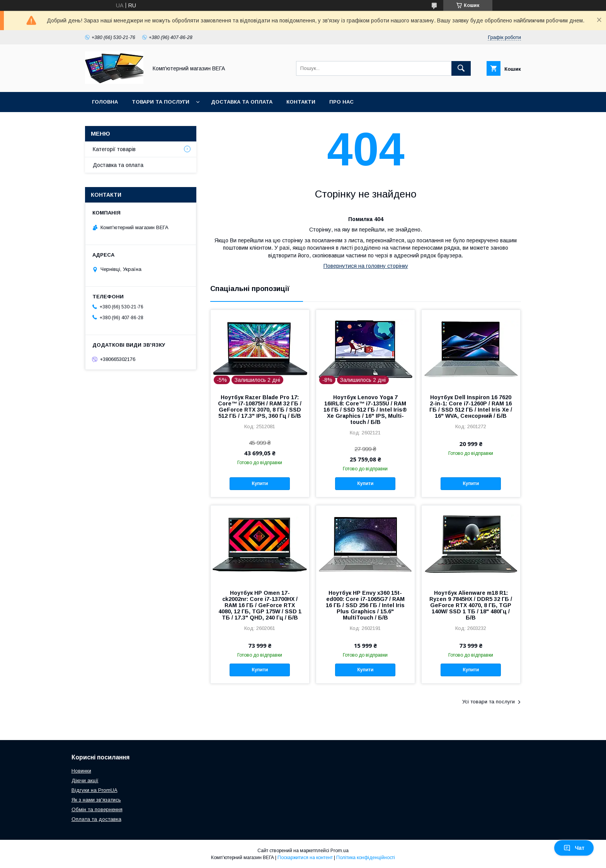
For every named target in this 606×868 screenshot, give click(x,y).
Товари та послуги (161, 102)
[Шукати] (461, 68)
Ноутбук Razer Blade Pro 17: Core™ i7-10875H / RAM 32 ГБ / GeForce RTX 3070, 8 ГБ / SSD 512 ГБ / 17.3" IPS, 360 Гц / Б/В (260, 407)
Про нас (341, 102)
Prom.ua (340, 851)
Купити (260, 483)
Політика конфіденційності (366, 858)
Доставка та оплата (242, 102)
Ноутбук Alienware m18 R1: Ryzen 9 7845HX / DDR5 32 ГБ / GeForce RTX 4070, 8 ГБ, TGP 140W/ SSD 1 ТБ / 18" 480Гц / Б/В (471, 605)
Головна (105, 102)
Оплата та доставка (96, 819)
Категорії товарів (114, 149)
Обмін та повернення (97, 809)
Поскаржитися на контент (305, 858)
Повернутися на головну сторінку (366, 266)
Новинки (81, 771)
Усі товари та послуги (489, 702)
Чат (574, 848)
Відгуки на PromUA (94, 790)
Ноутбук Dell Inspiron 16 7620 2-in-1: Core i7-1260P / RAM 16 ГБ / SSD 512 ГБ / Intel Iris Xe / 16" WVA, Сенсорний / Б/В (471, 407)
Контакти (301, 102)
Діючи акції (85, 780)
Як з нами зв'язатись (96, 800)
